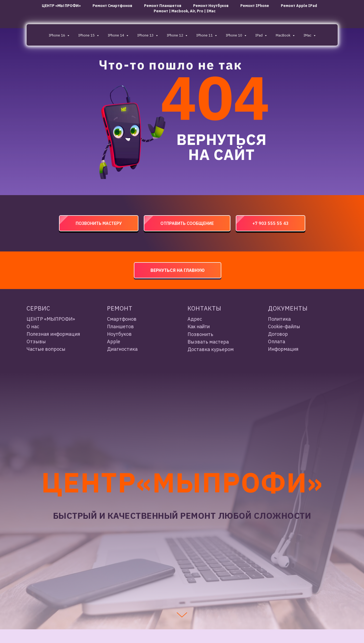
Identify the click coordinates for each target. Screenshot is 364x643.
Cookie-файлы (284, 326)
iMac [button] (308, 35)
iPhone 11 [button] (205, 35)
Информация (283, 349)
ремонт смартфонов (112, 6)
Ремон (118, 308)
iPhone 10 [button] (234, 35)
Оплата (277, 341)
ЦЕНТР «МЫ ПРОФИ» (61, 6)
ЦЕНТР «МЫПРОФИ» (51, 319)
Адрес (195, 319)
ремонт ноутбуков (211, 6)
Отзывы (36, 341)
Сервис (38, 308)
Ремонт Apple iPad (299, 6)
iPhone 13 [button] (146, 35)
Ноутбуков (119, 334)
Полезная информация (53, 334)
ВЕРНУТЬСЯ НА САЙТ (221, 147)
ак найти (200, 327)
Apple (114, 341)
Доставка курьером (211, 349)
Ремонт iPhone (255, 6)
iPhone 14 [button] (116, 35)
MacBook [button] (284, 35)
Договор (278, 334)
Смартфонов (122, 319)
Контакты (204, 308)
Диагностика (122, 349)
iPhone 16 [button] (57, 35)
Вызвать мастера (208, 342)
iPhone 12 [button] (175, 35)
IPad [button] (259, 35)
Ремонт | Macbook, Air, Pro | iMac (185, 11)
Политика (279, 319)
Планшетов (120, 326)
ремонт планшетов (163, 6)
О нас (33, 326)
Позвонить (200, 334)
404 (215, 97)
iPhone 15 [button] (87, 35)
